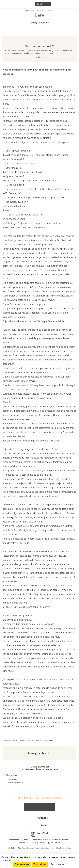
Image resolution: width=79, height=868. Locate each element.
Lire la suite (39, 67)
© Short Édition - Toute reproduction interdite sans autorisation (28, 751)
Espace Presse (15, 850)
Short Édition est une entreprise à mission (39, 808)
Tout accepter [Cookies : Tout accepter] (22, 864)
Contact (42, 853)
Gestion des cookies (60, 850)
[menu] (4, 4)
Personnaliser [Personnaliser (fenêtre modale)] (58, 864)
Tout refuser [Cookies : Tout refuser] (40, 864)
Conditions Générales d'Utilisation (36, 850)
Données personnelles (27, 853)
